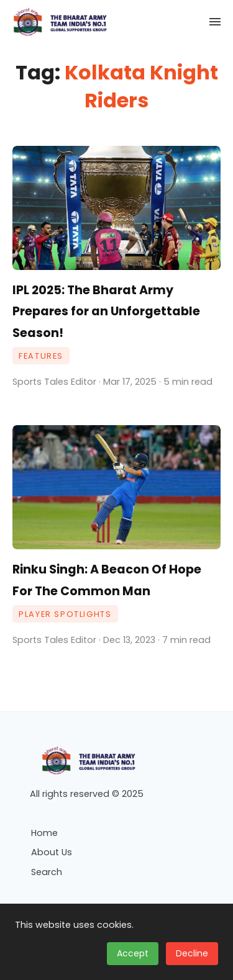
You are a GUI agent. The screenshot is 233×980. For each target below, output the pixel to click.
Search (47, 872)
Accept (133, 953)
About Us (52, 852)
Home (44, 833)
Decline (192, 953)
